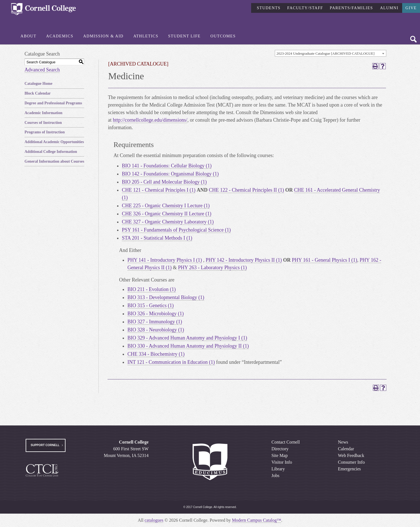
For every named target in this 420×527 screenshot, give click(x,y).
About (29, 36)
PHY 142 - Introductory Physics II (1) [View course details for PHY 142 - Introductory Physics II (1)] (244, 260)
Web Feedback (351, 455)
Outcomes (223, 36)
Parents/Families (351, 8)
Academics (60, 36)
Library (278, 469)
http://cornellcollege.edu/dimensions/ (150, 120)
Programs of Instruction (45, 132)
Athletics (146, 36)
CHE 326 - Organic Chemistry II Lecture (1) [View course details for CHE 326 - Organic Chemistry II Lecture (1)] (167, 214)
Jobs (275, 476)
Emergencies (349, 469)
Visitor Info (282, 462)
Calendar (346, 449)
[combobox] (331, 53)
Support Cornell (45, 445)
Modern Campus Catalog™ (257, 520)
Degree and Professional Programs (53, 103)
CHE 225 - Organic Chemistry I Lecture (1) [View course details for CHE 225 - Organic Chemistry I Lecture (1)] (166, 206)
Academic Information (43, 113)
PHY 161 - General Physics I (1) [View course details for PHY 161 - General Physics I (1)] (324, 260)
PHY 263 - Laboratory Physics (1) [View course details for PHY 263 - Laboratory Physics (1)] (213, 268)
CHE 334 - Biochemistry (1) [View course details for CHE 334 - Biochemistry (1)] (156, 354)
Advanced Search (42, 70)
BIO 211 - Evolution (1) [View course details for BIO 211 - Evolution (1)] (151, 289)
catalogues (154, 520)
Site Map (280, 455)
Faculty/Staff (305, 8)
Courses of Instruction (43, 123)
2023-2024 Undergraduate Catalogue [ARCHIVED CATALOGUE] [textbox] (326, 53)
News (343, 442)
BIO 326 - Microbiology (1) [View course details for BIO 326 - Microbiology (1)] (156, 314)
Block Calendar (38, 93)
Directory (280, 449)
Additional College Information (51, 152)
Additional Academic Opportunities (54, 142)
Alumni (389, 8)
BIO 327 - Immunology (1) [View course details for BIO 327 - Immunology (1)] (155, 322)
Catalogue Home (38, 84)
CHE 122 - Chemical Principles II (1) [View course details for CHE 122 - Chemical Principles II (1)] (246, 190)
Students (269, 8)
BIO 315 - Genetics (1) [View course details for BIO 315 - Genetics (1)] (150, 305)
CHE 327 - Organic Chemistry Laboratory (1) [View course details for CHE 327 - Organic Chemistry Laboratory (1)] (168, 222)
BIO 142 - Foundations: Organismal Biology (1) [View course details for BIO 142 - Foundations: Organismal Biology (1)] (170, 174)
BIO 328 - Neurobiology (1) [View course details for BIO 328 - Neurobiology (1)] (156, 330)
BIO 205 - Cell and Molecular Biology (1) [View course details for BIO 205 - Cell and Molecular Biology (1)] (164, 182)
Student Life (184, 36)
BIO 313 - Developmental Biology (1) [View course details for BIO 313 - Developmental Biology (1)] (166, 297)
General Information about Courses (54, 161)
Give (411, 8)
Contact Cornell (286, 442)
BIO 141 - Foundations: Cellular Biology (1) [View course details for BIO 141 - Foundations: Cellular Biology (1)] (167, 166)
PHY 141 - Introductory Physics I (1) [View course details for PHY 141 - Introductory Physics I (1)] (165, 260)
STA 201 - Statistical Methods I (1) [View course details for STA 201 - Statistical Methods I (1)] (157, 238)
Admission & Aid (103, 36)
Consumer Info (351, 462)
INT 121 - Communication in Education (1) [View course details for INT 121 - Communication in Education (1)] (171, 362)
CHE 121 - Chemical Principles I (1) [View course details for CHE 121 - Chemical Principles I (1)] (159, 190)
